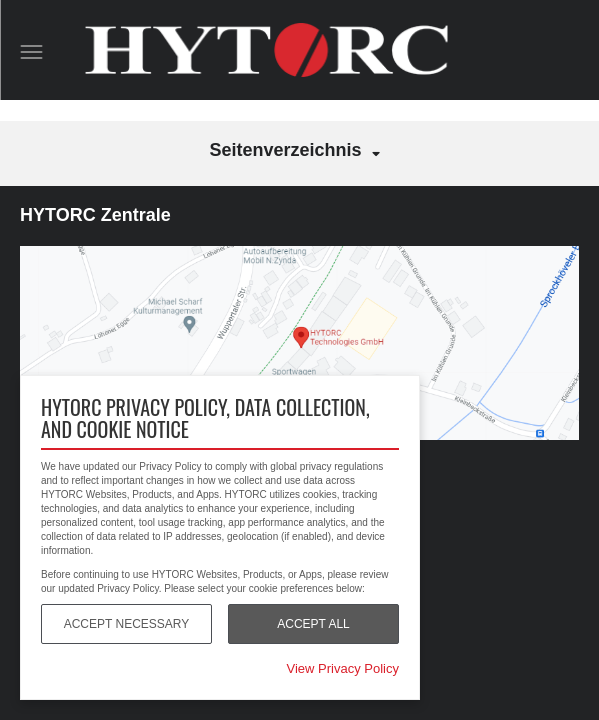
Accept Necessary (127, 624)
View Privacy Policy (343, 668)
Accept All (313, 624)
